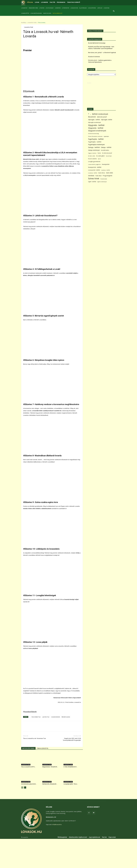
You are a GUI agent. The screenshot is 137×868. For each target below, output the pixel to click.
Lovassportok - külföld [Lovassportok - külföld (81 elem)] (94, 170)
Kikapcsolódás (47, 13)
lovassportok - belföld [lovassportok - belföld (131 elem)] (95, 167)
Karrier (104, 837)
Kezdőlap (24, 23)
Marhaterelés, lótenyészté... (50, 784)
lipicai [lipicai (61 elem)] (99, 159)
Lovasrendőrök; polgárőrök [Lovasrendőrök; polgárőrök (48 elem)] (94, 164)
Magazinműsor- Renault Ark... (50, 767)
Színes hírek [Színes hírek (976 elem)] (94, 178)
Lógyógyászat (50, 8)
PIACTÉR (52, 2)
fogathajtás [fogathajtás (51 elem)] (106, 136)
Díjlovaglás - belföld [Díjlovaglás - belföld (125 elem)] (94, 120)
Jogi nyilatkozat (95, 837)
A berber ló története (94, 57)
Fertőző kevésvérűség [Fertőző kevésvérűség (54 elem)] (93, 134)
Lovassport (24, 8)
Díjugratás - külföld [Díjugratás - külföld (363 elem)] (96, 128)
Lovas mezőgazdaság (36, 13)
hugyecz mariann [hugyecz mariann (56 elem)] (92, 153)
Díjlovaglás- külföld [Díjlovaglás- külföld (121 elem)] (107, 120)
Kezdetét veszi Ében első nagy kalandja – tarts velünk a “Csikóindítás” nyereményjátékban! (101, 48)
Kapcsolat (112, 837)
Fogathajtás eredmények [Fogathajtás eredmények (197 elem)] (96, 145)
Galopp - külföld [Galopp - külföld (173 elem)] (106, 147)
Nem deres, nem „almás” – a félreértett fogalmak (102, 53)
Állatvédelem (83, 8)
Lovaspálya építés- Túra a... (71, 784)
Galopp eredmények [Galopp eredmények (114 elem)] (94, 150)
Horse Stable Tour (36, 717)
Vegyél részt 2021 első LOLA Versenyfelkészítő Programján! (72, 739)
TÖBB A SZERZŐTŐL (42, 748)
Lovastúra (106, 8)
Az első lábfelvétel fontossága (97, 43)
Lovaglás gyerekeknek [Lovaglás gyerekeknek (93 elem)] (94, 162)
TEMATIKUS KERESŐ (74, 2)
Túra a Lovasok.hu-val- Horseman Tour (35, 738)
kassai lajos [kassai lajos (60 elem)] (109, 156)
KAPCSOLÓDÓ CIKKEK (28, 748)
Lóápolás (100, 8)
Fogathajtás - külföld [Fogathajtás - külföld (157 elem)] (95, 142)
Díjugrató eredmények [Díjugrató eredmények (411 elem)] (97, 131)
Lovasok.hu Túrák (32, 23)
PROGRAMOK (61, 2)
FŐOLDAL (30, 2)
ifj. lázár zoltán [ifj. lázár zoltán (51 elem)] (92, 156)
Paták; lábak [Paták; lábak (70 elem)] (98, 176)
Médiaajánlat (62, 837)
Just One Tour (46, 717)
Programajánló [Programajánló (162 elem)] (107, 176)
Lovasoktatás (74, 8)
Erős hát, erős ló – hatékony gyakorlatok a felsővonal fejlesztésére (100, 61)
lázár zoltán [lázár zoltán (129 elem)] (110, 173)
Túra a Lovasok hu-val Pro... (28, 767)
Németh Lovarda (66, 717)
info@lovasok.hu (57, 824)
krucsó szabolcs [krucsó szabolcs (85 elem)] (92, 159)
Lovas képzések (92, 8)
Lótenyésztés (66, 8)
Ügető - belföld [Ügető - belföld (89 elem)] (92, 182)
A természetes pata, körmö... (29, 784)
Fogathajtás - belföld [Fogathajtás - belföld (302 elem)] (96, 139)
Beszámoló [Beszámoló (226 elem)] (92, 117)
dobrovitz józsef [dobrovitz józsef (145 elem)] (102, 117)
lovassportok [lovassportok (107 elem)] (106, 164)
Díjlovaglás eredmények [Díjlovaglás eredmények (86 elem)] (95, 122)
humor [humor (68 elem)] (99, 153)
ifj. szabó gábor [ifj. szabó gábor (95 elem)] (101, 156)
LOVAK (37, 2)
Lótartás (42, 8)
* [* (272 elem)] (89, 114)
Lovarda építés (25, 13)
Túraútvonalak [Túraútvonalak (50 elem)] (104, 179)
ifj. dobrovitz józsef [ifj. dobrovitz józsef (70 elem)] (107, 153)
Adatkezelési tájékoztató (78, 837)
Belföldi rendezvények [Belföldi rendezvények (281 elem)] (100, 114)
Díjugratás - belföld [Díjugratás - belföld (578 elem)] (96, 125)
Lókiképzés (58, 8)
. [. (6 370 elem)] (91, 114)
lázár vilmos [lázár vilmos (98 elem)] (102, 173)
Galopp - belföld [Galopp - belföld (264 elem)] (94, 147)
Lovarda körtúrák (56, 717)
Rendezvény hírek (33, 8)
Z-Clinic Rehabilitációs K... (70, 767)
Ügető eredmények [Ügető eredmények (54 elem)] (102, 182)
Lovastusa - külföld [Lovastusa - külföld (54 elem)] (93, 173)
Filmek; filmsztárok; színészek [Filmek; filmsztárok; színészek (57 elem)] (95, 136)
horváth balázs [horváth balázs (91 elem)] (105, 150)
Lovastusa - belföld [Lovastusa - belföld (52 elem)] (105, 170)
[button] (114, 11)
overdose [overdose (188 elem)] (91, 176)
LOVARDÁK (44, 2)
